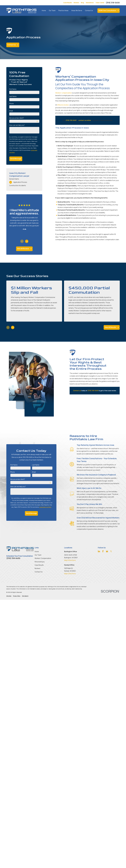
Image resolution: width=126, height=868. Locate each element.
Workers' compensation (63, 93)
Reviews (76, 3)
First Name (13, 89)
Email (11, 111)
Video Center (100, 3)
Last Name (13, 96)
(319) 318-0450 (113, 3)
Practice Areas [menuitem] (63, 11)
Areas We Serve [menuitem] (77, 11)
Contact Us (39, 572)
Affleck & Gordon (63, 105)
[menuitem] (24, 179)
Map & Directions (70, 560)
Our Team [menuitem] (52, 11)
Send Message (16, 159)
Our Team (38, 555)
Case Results (67, 3)
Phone (11, 104)
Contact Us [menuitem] (89, 11)
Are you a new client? (17, 118)
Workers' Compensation (43, 558)
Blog (82, 3)
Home (37, 552)
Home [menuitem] (44, 11)
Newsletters (90, 3)
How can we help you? (17, 125)
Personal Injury (40, 562)
